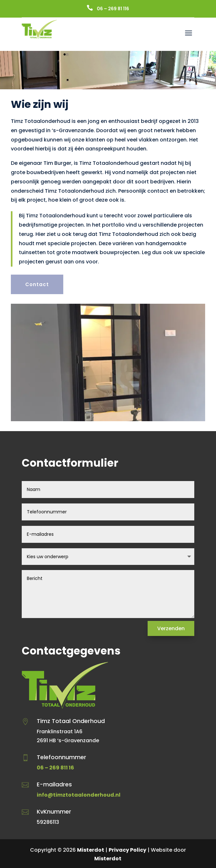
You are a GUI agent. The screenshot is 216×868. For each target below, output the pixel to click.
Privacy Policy (127, 850)
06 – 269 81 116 (113, 9)
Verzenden (171, 628)
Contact (37, 284)
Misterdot (91, 850)
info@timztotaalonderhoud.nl (79, 795)
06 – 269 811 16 (55, 768)
